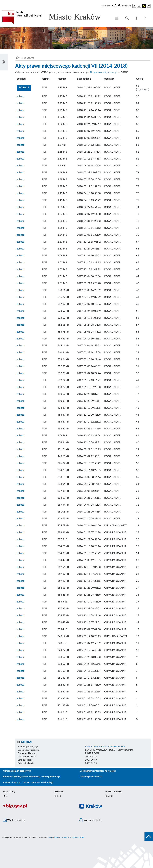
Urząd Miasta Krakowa (57, 837)
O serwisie (59, 792)
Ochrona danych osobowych (17, 771)
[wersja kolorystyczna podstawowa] (134, 6)
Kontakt (109, 796)
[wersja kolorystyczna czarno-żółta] (144, 6)
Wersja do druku (91, 820)
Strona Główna (27, 58)
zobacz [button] (25, 87)
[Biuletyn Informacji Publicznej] (38, 808)
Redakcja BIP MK (113, 792)
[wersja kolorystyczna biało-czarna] (139, 6)
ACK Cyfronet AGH (76, 837)
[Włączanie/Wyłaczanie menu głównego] (117, 19)
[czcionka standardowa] (113, 6)
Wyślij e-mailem (14, 820)
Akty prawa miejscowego (103, 72)
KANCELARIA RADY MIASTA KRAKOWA (105, 747)
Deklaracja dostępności (91, 777)
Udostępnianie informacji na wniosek (98, 771)
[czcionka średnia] (116, 6)
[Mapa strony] (137, 19)
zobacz (21, 96)
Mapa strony (9, 792)
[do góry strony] (149, 836)
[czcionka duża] (120, 5)
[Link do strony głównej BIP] (56, 17)
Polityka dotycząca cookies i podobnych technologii (28, 783)
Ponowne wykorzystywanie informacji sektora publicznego (32, 777)
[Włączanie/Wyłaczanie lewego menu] (4, 62)
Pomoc (57, 796)
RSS (5, 796)
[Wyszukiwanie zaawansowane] (127, 18)
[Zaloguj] (146, 19)
